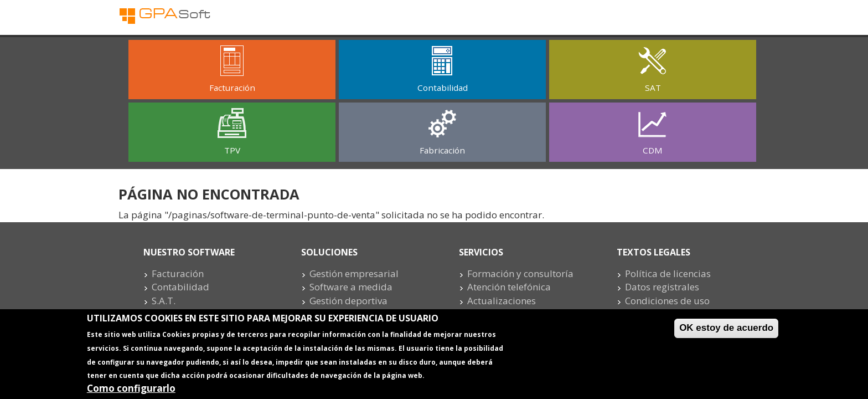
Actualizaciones (502, 301)
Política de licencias (668, 273)
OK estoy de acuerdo (726, 331)
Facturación (232, 88)
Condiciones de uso (667, 301)
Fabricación (442, 150)
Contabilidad (443, 88)
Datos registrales (662, 287)
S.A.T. (164, 301)
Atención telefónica (509, 287)
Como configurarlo (131, 392)
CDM (653, 150)
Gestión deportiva (348, 301)
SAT (653, 88)
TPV (232, 150)
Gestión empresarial (354, 273)
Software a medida (351, 287)
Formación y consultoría (520, 273)
